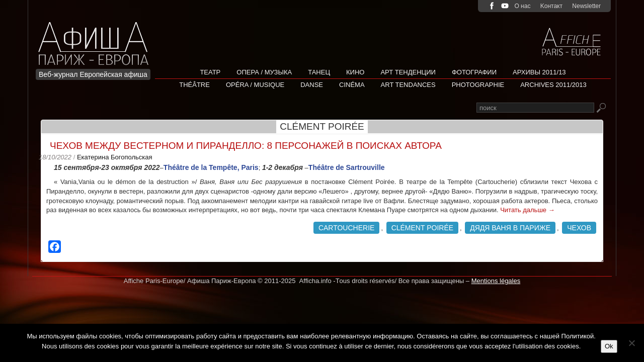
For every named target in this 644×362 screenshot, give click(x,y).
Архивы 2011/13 (539, 72)
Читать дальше (527, 210)
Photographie (478, 85)
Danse (312, 85)
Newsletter (586, 6)
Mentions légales (496, 281)
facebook (492, 6)
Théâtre (194, 85)
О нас (522, 6)
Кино (355, 72)
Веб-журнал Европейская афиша (93, 74)
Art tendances (408, 85)
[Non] (631, 343)
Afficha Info (96, 37)
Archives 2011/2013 (553, 85)
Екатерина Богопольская (115, 157)
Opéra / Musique (255, 85)
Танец (319, 72)
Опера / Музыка (264, 72)
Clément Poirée (422, 228)
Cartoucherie (347, 228)
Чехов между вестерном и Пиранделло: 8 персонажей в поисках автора (246, 146)
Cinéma (352, 85)
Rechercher (601, 108)
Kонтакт (551, 6)
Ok (609, 346)
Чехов (579, 228)
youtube (505, 6)
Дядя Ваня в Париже (510, 228)
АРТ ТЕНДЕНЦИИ (408, 72)
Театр (210, 72)
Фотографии (474, 72)
